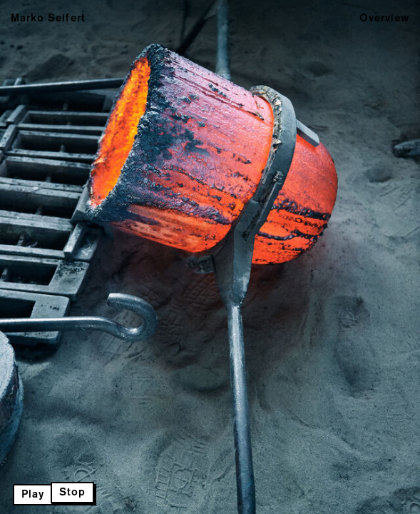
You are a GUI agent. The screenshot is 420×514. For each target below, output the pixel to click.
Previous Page (69, 257)
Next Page (210, 257)
